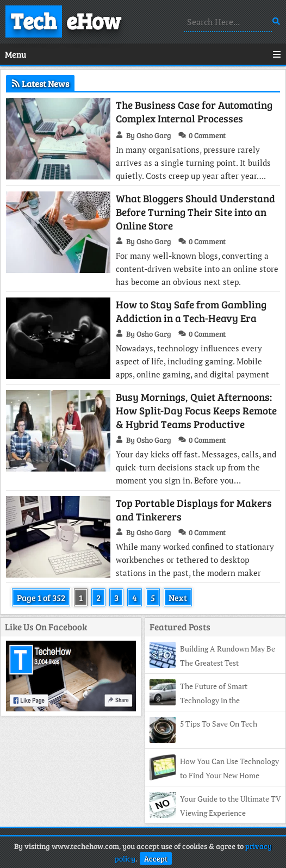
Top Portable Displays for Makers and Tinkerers (194, 510)
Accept (156, 858)
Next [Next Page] (178, 597)
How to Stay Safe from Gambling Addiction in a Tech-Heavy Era (191, 311)
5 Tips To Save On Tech (219, 724)
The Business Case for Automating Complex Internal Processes (194, 111)
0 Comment (207, 135)
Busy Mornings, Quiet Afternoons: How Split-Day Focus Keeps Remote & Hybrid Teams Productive (196, 410)
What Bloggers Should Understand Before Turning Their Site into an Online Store (195, 212)
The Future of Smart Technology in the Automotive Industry (198, 700)
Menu (143, 54)
